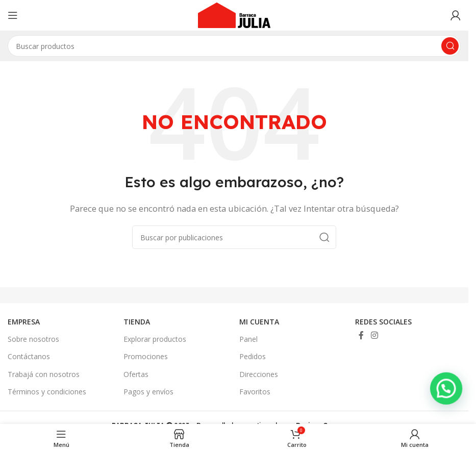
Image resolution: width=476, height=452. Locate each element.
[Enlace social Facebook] (361, 335)
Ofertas (136, 374)
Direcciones (259, 374)
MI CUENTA (259, 322)
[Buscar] (234, 237)
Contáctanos (29, 356)
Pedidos (253, 356)
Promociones (146, 356)
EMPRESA (24, 322)
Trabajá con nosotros (44, 374)
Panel (248, 339)
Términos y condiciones (47, 392)
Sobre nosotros (33, 339)
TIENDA (137, 322)
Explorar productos (155, 339)
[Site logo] (234, 14)
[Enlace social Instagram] (374, 335)
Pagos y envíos (148, 392)
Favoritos (255, 392)
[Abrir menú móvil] (13, 15)
